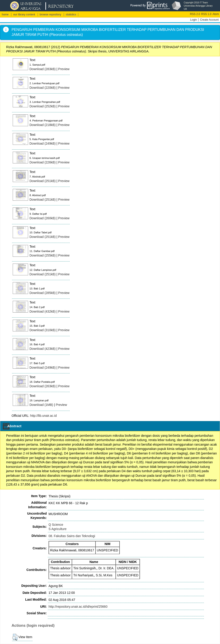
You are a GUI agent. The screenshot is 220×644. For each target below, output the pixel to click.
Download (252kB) (43, 106)
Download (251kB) (43, 181)
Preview (64, 69)
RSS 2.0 (195, 14)
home (5, 15)
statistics (71, 15)
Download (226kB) (43, 162)
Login (194, 20)
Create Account (209, 20)
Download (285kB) (43, 293)
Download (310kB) (43, 330)
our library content (24, 15)
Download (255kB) (43, 255)
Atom (216, 14)
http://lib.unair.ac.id (43, 416)
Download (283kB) (43, 69)
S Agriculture (57, 529)
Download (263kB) (43, 386)
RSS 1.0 (206, 14)
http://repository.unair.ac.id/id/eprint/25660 (78, 607)
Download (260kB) (43, 218)
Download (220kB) (43, 88)
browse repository (50, 15)
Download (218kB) (43, 125)
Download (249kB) (43, 143)
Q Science (56, 525)
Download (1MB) (41, 405)
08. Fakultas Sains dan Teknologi (72, 536)
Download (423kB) (43, 349)
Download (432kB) (43, 311)
